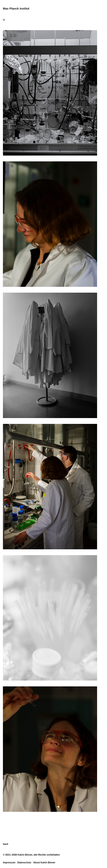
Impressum (9, 863)
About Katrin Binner (44, 863)
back (6, 844)
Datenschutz (24, 863)
